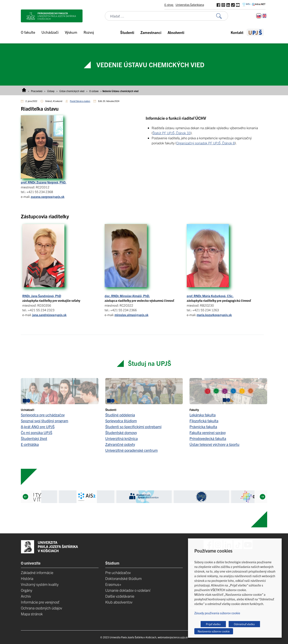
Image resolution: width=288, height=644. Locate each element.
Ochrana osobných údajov (41, 608)
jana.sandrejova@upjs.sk (49, 315)
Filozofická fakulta (204, 421)
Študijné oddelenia (120, 415)
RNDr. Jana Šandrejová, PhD (42, 296)
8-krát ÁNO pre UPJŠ (38, 427)
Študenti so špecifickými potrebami (133, 427)
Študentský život (34, 438)
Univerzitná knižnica (121, 438)
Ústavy (51, 91)
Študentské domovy (121, 433)
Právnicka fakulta (203, 427)
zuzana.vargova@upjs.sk (48, 197)
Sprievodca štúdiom (121, 421)
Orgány (27, 590)
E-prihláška (30, 444)
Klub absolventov (119, 602)
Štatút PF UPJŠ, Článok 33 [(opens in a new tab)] (172, 133)
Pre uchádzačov (118, 572)
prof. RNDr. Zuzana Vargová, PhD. (44, 182)
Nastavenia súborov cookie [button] (214, 631)
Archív (26, 596)
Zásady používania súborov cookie (217, 613)
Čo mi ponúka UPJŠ (37, 433)
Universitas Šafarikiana (190, 5)
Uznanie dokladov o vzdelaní (128, 590)
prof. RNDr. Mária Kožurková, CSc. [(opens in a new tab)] (210, 296)
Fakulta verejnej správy (208, 433)
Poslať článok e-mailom (80, 101)
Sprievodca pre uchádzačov (43, 415)
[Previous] (25, 497)
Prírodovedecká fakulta (208, 438)
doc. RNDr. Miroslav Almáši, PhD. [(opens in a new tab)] (127, 296)
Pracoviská (37, 91)
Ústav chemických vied (72, 91)
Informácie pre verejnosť (40, 602)
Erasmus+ (113, 584)
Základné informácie (37, 572)
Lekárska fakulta (203, 415)
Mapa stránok (32, 614)
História (27, 578)
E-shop (169, 5)
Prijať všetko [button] (213, 624)
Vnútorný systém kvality (40, 584)
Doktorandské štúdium (123, 578)
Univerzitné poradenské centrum (131, 450)
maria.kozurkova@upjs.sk (214, 315)
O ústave (94, 91)
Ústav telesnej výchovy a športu (214, 444)
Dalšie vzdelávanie (120, 596)
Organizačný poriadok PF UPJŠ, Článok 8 (206, 143)
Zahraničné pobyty (120, 444)
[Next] (263, 497)
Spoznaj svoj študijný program (45, 421)
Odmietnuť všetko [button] (244, 624)
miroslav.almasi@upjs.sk (131, 315)
